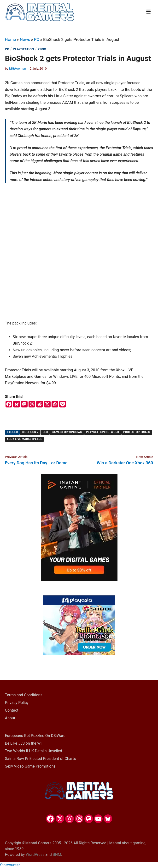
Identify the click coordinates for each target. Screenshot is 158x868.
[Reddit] (40, 404)
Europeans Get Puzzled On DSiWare (35, 736)
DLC (45, 432)
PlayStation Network (103, 432)
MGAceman (18, 68)
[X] (47, 404)
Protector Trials (137, 432)
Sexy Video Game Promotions (30, 766)
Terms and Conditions (24, 695)
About (10, 718)
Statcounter (10, 865)
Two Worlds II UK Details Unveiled (34, 751)
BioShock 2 (30, 432)
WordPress (35, 854)
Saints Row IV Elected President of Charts (41, 759)
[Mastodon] (24, 404)
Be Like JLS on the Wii (24, 743)
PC (37, 39)
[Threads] (32, 404)
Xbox (42, 49)
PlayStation (23, 49)
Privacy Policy (17, 703)
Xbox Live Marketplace (25, 439)
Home (11, 39)
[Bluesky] (17, 404)
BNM (57, 854)
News (25, 39)
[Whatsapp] (55, 404)
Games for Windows (67, 432)
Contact (12, 710)
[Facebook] (9, 404)
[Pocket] (63, 404)
